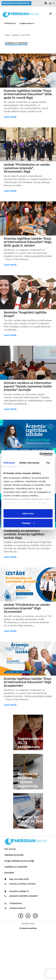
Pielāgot (28, 523)
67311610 (31, 884)
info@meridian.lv (27, 23)
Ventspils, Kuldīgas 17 (19, 891)
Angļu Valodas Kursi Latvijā (19, 861)
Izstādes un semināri (16, 867)
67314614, (14, 884)
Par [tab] (48, 463)
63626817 (33, 896)
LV (50, 3)
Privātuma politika (28, 928)
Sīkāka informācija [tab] (29, 463)
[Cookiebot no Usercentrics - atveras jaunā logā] (40, 454)
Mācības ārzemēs (14, 855)
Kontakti (9, 873)
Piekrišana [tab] (9, 463)
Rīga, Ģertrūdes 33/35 (19, 879)
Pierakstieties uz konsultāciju (16, 3)
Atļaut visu (28, 513)
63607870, (24, 896)
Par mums (10, 849)
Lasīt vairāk (10, 117)
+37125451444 (10, 23)
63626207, (14, 896)
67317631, (23, 884)
